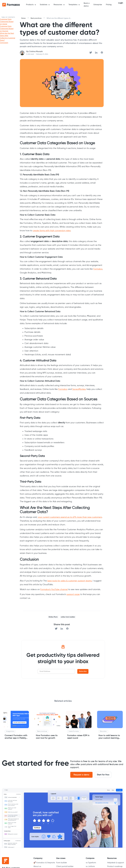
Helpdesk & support (116, 863)
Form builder (62, 863)
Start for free (103, 775)
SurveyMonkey (79, 389)
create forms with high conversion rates (52, 231)
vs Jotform (90, 866)
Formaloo (98, 269)
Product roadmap (115, 866)
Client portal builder (65, 866)
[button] (31, 5)
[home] (11, 5)
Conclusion (4, 43)
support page (73, 594)
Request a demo (81, 775)
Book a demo (87, 5)
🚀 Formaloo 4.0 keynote (44, 863)
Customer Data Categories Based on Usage (7, 22)
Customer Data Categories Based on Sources (7, 29)
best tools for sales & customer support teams (70, 581)
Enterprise (98, 5)
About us (37, 866)
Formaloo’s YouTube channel (54, 590)
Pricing (109, 5)
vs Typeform (91, 863)
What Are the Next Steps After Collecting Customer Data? (8, 37)
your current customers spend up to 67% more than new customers (70, 517)
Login (121, 3)
